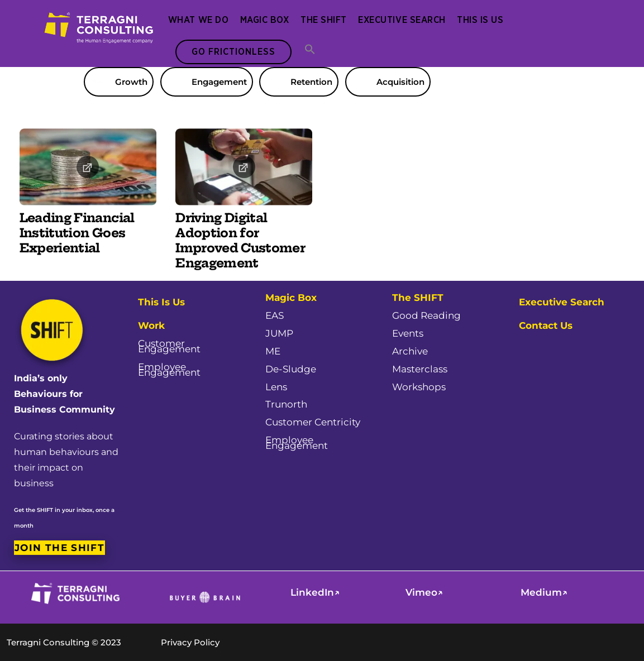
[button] (310, 51)
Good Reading (426, 315)
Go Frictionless (233, 52)
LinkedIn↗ (315, 592)
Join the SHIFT (59, 547)
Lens (276, 387)
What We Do (198, 20)
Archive (410, 351)
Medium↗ (544, 592)
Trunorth (286, 404)
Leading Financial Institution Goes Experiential (77, 233)
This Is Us (480, 20)
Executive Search (402, 20)
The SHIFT (324, 20)
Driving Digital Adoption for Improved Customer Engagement (240, 241)
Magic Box (265, 20)
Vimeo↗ (424, 592)
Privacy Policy (190, 642)
